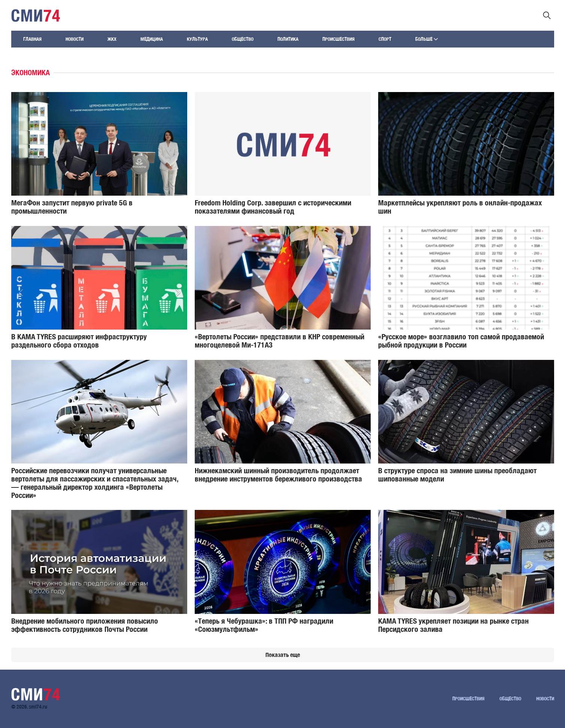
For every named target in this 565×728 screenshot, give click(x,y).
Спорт (385, 39)
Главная (32, 39)
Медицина (152, 39)
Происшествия (338, 39)
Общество (243, 39)
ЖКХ (112, 39)
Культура (197, 39)
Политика (288, 39)
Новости (75, 39)
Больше (427, 39)
